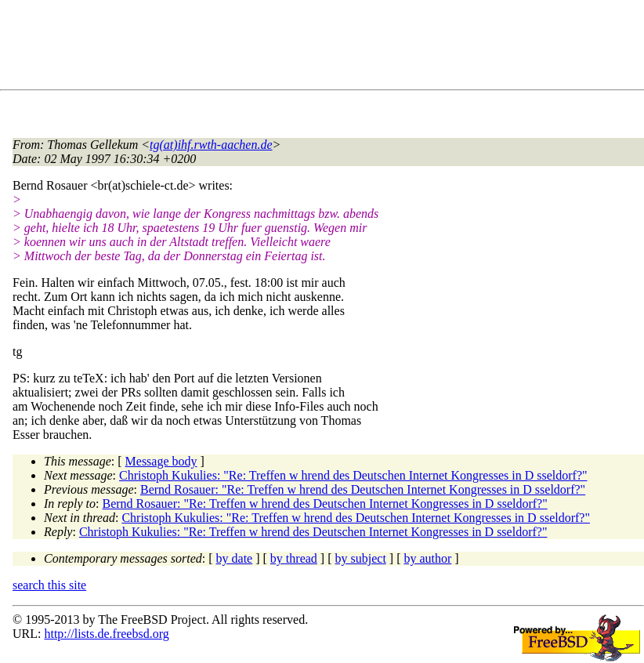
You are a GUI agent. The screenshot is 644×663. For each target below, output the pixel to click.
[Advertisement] (298, 48)
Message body (161, 461)
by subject (361, 558)
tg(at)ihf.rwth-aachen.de (211, 145)
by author (427, 558)
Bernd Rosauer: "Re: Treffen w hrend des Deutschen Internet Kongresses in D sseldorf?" (363, 489)
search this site (49, 585)
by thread (294, 558)
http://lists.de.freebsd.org (106, 634)
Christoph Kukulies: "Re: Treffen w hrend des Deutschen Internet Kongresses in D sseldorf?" (353, 475)
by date (235, 558)
